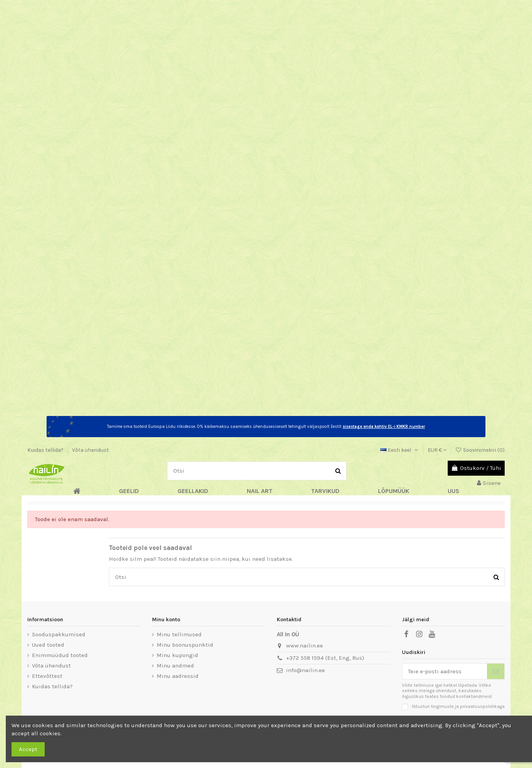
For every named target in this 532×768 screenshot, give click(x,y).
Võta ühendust (90, 450)
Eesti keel (400, 450)
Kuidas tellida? (46, 450)
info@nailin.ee (305, 670)
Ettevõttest (47, 676)
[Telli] (496, 672)
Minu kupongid (177, 655)
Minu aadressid (178, 676)
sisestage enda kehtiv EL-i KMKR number (384, 427)
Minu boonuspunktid (185, 645)
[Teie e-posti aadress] (445, 672)
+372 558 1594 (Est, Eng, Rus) (325, 658)
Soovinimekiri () (480, 450)
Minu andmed (175, 666)
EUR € (437, 450)
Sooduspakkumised (59, 634)
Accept (28, 749)
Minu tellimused (179, 634)
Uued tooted (48, 645)
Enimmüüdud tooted (60, 655)
